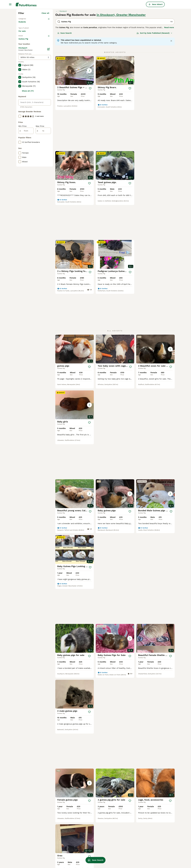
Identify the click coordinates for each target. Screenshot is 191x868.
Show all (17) (28, 194)
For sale (24, 78)
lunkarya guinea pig (152, 850)
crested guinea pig (120, 833)
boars (146, 828)
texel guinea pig (57, 850)
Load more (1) (45, 141)
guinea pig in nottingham (29, 824)
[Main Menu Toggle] (10, 4)
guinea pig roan (150, 837)
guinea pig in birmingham (30, 828)
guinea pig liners (57, 859)
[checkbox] (20, 97)
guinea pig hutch (88, 837)
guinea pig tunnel (151, 820)
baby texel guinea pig (90, 855)
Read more (169, 71)
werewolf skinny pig (121, 855)
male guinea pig (57, 824)
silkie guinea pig (119, 824)
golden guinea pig (89, 820)
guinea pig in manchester (30, 855)
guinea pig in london (27, 820)
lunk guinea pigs (120, 850)
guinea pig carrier (57, 837)
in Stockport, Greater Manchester (121, 59)
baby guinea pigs (88, 824)
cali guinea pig (87, 842)
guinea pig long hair (90, 828)
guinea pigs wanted (121, 842)
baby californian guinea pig (62, 828)
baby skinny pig (150, 842)
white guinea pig (88, 850)
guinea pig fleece (120, 837)
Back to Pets (24, 62)
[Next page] (130, 656)
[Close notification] (171, 85)
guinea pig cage (119, 820)
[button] (75, 114)
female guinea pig (58, 820)
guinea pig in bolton (27, 850)
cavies (146, 833)
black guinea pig (151, 846)
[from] (26, 234)
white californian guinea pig (156, 859)
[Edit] (48, 152)
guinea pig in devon (27, 842)
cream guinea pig (57, 855)
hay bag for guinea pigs (91, 833)
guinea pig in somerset (29, 846)
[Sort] (155, 77)
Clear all (45, 57)
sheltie (146, 855)
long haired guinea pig (60, 833)
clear (47, 85)
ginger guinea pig (57, 842)
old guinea (86, 846)
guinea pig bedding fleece (61, 846)
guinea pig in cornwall (28, 837)
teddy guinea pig (120, 859)
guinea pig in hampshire (29, 833)
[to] (43, 234)
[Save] (90, 132)
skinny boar (117, 828)
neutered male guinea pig (124, 846)
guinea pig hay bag (152, 824)
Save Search (65, 77)
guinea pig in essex (27, 859)
